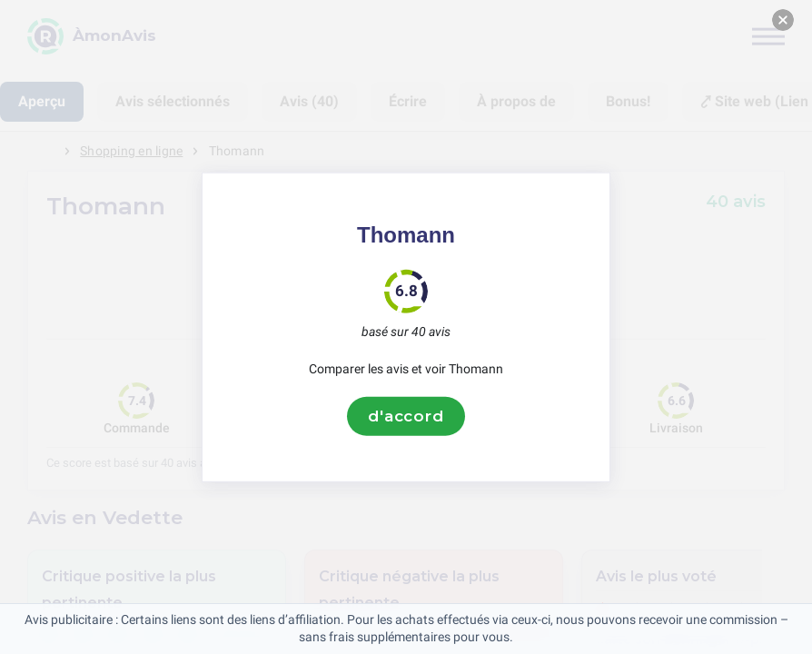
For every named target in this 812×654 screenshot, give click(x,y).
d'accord (406, 416)
